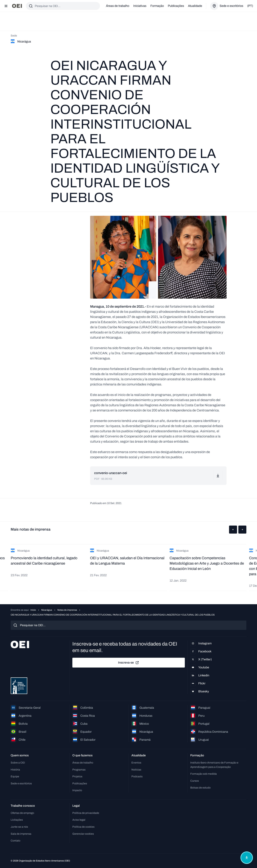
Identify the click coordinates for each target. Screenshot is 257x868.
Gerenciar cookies (83, 834)
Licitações (17, 820)
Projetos (77, 776)
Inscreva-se (129, 663)
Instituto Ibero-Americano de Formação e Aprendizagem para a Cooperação (214, 765)
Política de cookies (83, 827)
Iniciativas (140, 6)
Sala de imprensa (21, 834)
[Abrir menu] (6, 6)
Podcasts (137, 776)
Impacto (77, 790)
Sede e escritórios (21, 783)
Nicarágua (47, 610)
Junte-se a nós (19, 827)
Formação (157, 6)
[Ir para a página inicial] (17, 6)
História (15, 770)
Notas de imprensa (67, 610)
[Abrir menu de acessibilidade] (247, 858)
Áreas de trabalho (118, 6)
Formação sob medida (204, 774)
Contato (15, 841)
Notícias (136, 770)
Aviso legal (79, 820)
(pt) (250, 6)
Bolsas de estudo (200, 788)
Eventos (136, 763)
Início (33, 610)
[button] (233, 530)
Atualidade (195, 6)
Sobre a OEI (18, 763)
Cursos (195, 781)
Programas (79, 770)
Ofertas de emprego (22, 813)
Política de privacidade (86, 813)
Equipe (15, 776)
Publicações (176, 6)
